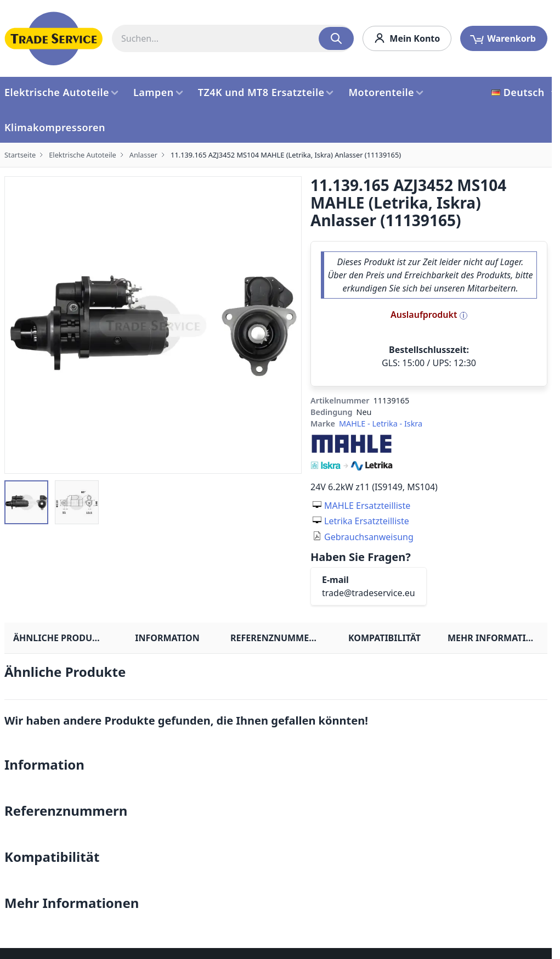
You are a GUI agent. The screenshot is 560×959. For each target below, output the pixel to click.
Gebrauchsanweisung (369, 537)
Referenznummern (276, 638)
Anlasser (143, 155)
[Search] (336, 38)
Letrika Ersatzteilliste (367, 521)
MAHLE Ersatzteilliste (367, 506)
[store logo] (54, 38)
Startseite (20, 155)
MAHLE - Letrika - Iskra (381, 424)
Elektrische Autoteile (83, 155)
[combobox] (233, 38)
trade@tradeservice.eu (369, 593)
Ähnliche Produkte (61, 638)
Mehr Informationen (497, 638)
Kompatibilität (384, 638)
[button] (26, 502)
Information (167, 638)
